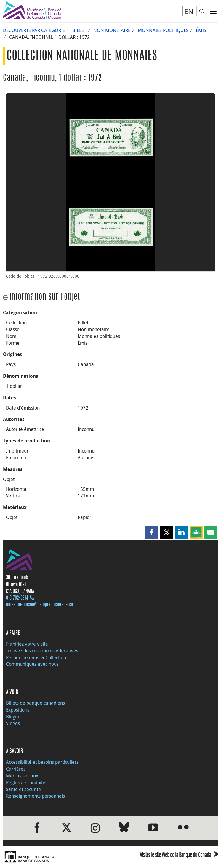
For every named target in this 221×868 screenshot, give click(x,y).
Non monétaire (112, 30)
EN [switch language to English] (189, 11)
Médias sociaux (22, 776)
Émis (201, 30)
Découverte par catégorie (34, 30)
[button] (152, 532)
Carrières (16, 769)
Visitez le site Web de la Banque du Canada (179, 856)
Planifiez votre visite (27, 644)
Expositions (18, 710)
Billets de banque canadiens (35, 703)
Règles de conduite (26, 782)
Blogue (13, 717)
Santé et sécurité (23, 789)
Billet (79, 30)
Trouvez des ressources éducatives (42, 651)
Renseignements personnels (35, 796)
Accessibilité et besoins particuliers (42, 762)
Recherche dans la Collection (36, 657)
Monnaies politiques (163, 30)
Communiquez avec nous (32, 664)
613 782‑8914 (17, 598)
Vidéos (13, 723)
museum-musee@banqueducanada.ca (39, 605)
